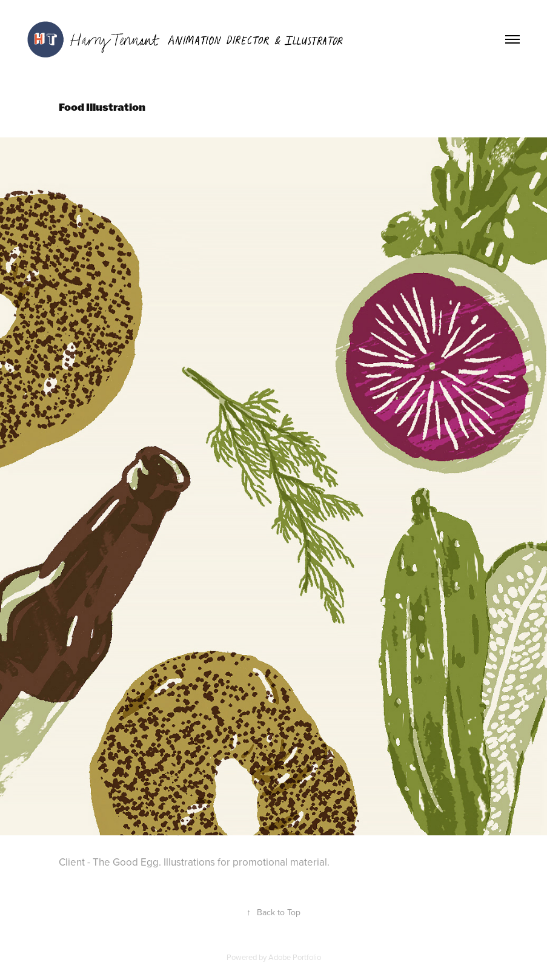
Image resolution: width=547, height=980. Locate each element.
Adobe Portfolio (295, 957)
